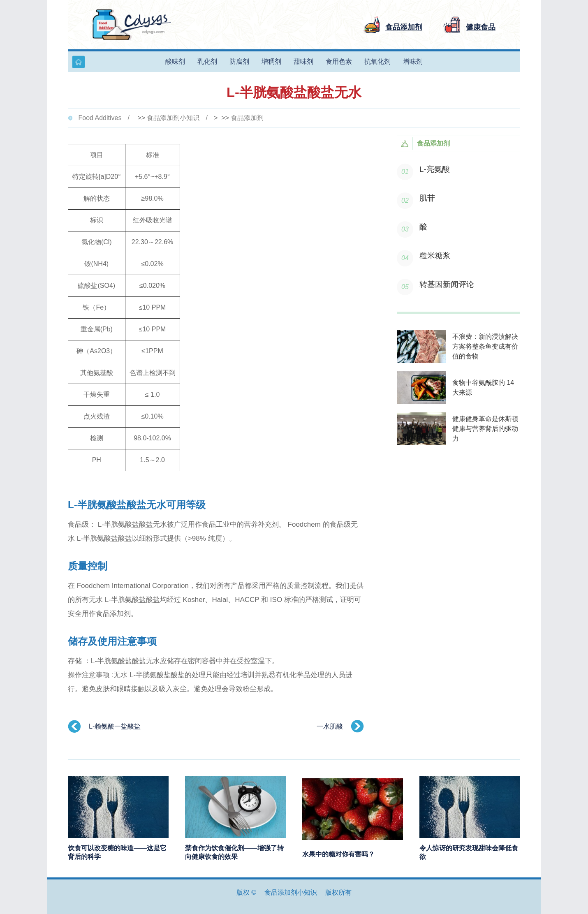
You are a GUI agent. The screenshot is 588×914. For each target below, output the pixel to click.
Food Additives (100, 118)
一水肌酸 (330, 726)
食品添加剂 (247, 118)
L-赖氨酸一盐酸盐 (115, 726)
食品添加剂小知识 (173, 118)
